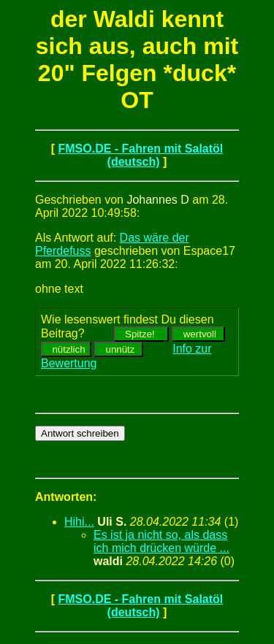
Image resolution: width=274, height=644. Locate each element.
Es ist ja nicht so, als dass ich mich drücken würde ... (161, 541)
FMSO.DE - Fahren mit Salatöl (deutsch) (140, 155)
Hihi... (79, 522)
